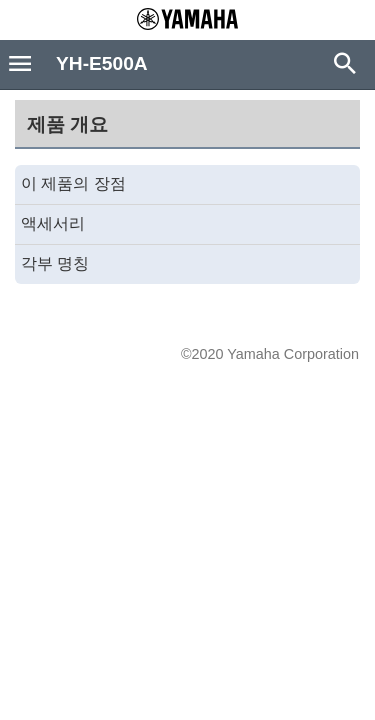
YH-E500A (102, 63)
